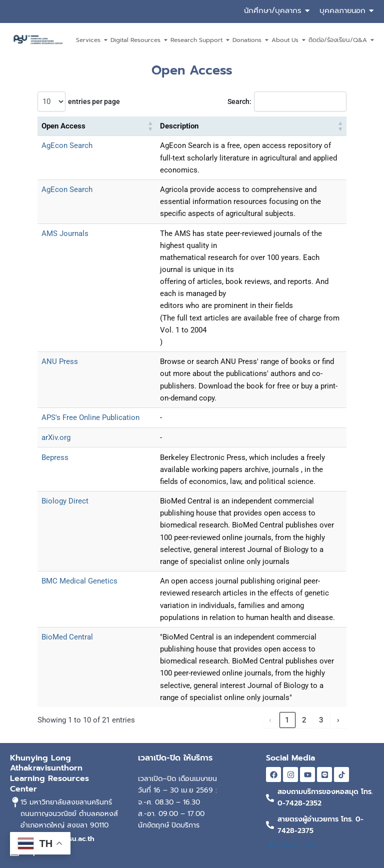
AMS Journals (65, 233)
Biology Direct (65, 501)
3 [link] (321, 720)
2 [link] (304, 720)
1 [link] (287, 720)
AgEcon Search (67, 145)
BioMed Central (67, 637)
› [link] (338, 720)
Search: (239, 101)
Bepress (55, 457)
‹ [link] (270, 720)
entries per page (94, 101)
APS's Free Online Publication (90, 417)
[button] (150, 126)
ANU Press (60, 361)
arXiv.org (56, 437)
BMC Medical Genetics (79, 581)
